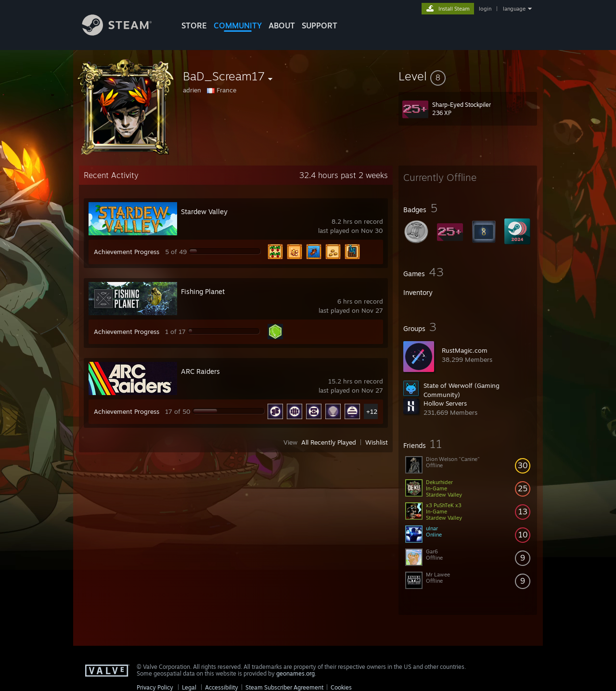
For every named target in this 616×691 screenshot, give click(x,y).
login (485, 9)
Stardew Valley (204, 211)
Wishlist (377, 442)
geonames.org (295, 673)
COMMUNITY (238, 26)
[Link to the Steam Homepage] (124, 33)
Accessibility (222, 687)
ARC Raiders (200, 371)
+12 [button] (372, 411)
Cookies (341, 687)
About (282, 26)
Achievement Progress (127, 252)
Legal (189, 687)
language (514, 9)
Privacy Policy (155, 687)
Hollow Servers (445, 403)
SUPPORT (320, 26)
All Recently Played (329, 442)
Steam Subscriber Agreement (284, 687)
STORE (194, 26)
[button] (468, 76)
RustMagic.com (465, 350)
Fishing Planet (203, 291)
